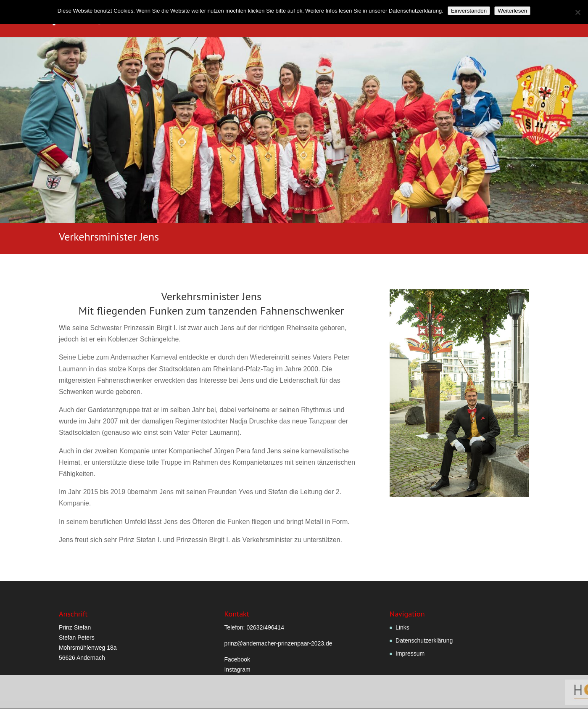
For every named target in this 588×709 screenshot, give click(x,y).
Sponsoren (558, 19)
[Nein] (577, 12)
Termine (518, 19)
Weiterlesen (512, 11)
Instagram (237, 669)
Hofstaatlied (449, 19)
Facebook (237, 659)
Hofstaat (399, 19)
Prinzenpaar (349, 19)
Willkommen (208, 19)
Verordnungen (298, 19)
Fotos (487, 19)
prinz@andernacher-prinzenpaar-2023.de (278, 643)
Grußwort (251, 19)
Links (402, 627)
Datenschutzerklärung (424, 640)
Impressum (410, 653)
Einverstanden (469, 11)
